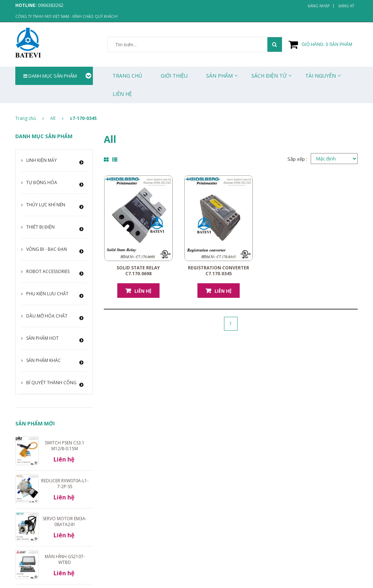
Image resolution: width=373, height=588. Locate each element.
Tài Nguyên (321, 76)
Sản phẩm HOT (42, 338)
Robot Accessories (48, 271)
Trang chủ (127, 76)
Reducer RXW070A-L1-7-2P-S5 (65, 484)
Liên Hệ (122, 94)
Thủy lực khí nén (46, 205)
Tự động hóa (42, 182)
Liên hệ (143, 291)
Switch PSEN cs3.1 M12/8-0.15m (65, 446)
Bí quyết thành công (51, 383)
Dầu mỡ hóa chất (47, 316)
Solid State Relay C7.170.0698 (138, 271)
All (53, 118)
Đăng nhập (319, 6)
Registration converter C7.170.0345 (219, 271)
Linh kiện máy (42, 160)
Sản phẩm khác (44, 360)
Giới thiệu (174, 76)
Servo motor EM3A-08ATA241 (65, 521)
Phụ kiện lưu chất (47, 294)
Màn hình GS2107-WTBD (65, 559)
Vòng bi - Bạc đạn (47, 249)
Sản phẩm (219, 76)
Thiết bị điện (40, 227)
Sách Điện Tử (269, 76)
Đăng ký (346, 6)
